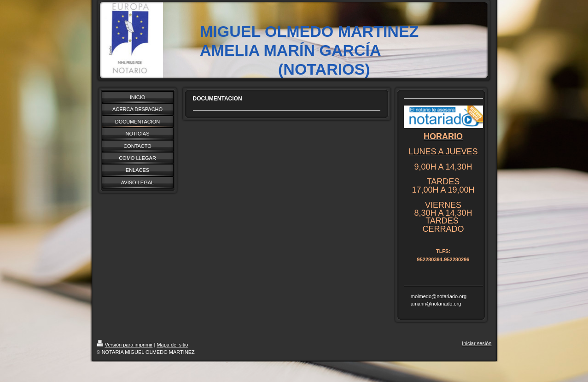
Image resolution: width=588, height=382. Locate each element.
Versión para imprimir (125, 345)
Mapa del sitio (172, 345)
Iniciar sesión (477, 343)
